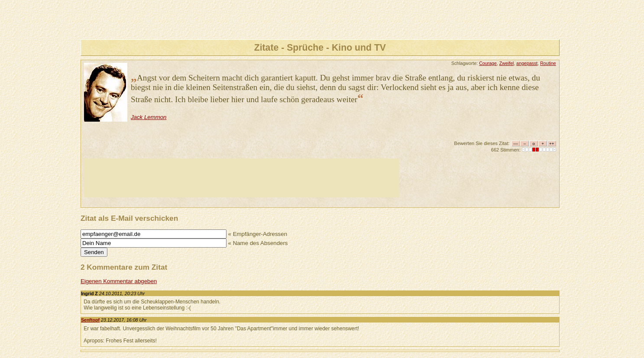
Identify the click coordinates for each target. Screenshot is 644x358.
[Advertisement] (242, 178)
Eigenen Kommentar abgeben (119, 281)
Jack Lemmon (149, 117)
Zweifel (507, 63)
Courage (488, 63)
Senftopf (90, 320)
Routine (548, 63)
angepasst (527, 63)
